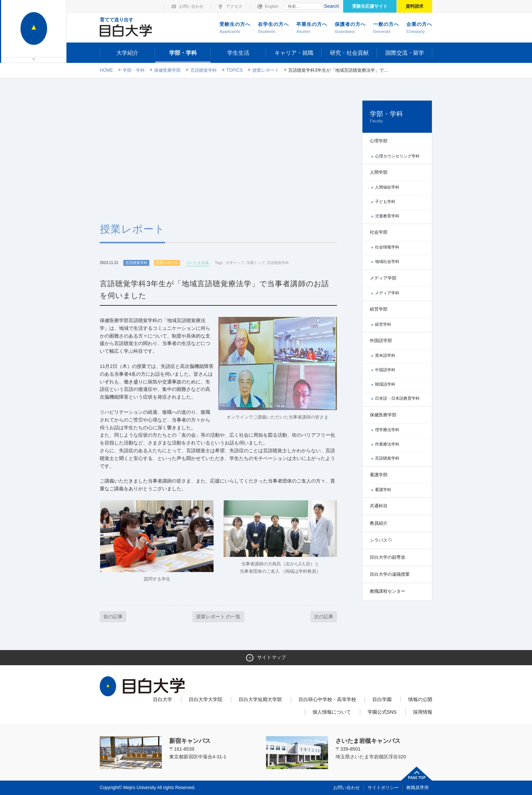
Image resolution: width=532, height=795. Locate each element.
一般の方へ (386, 28)
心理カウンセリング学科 (397, 156)
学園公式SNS (382, 712)
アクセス (234, 6)
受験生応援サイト (370, 6)
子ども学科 (385, 202)
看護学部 (379, 475)
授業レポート (266, 70)
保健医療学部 (167, 70)
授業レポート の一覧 (219, 617)
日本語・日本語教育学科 (397, 398)
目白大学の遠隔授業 (390, 574)
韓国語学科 (385, 384)
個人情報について (332, 712)
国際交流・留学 (405, 53)
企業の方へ (419, 28)
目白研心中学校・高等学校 (327, 699)
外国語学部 (381, 341)
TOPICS (235, 70)
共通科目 (379, 506)
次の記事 (324, 617)
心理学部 (379, 141)
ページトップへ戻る (417, 774)
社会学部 (379, 232)
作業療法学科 (387, 444)
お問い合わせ (191, 6)
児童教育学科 (387, 216)
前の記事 (113, 617)
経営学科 (383, 324)
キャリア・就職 (294, 53)
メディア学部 (383, 278)
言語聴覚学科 (204, 70)
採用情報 (423, 712)
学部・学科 (183, 53)
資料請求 (415, 6)
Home (106, 70)
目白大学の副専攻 (388, 557)
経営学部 (379, 309)
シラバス (379, 540)
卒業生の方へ (312, 28)
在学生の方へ (273, 28)
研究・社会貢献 (349, 53)
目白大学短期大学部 (260, 699)
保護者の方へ (350, 28)
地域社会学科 (387, 261)
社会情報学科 (387, 247)
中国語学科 (385, 370)
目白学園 (382, 699)
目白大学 (163, 699)
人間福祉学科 (387, 187)
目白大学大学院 (206, 699)
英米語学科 (385, 355)
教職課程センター (388, 591)
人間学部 (379, 172)
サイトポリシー (383, 788)
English (272, 6)
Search (332, 6)
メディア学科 (387, 293)
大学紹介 (127, 53)
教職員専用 (417, 788)
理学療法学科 (387, 430)
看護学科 (383, 490)
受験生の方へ (235, 28)
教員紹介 (379, 523)
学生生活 (238, 53)
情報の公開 (420, 699)
